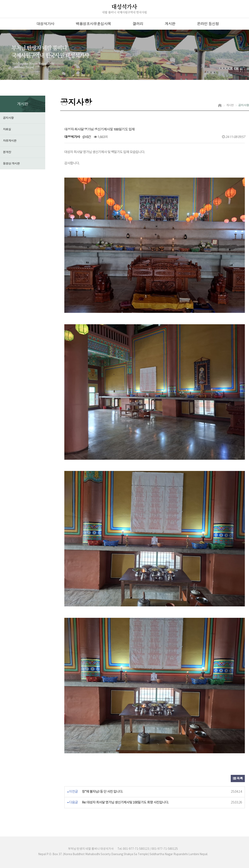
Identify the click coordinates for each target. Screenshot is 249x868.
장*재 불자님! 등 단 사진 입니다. (102, 792)
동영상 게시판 (11, 163)
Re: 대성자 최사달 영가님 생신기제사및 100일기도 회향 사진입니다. (125, 802)
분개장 (7, 152)
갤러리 (138, 24)
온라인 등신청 (208, 24)
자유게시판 (10, 141)
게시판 (170, 24)
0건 (87, 137)
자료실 (7, 129)
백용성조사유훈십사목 (93, 24)
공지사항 (8, 118)
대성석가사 (45, 24)
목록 (238, 778)
